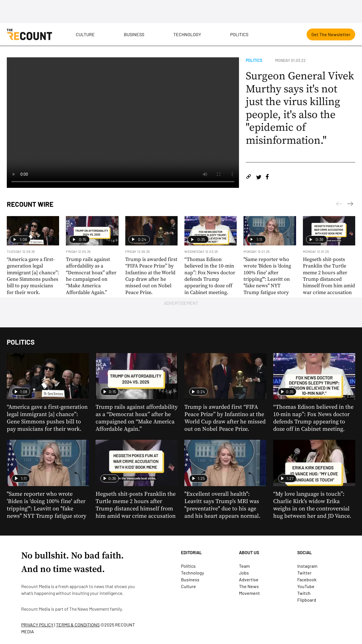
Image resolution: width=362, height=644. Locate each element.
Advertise (249, 579)
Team (244, 566)
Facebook (307, 579)
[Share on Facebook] (267, 178)
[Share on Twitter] (259, 178)
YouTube (306, 586)
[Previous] (350, 205)
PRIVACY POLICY (37, 625)
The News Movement (89, 609)
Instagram (307, 566)
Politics (239, 34)
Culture (85, 34)
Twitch (304, 593)
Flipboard (307, 600)
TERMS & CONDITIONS (78, 625)
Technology (187, 34)
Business (134, 34)
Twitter (304, 573)
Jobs (244, 573)
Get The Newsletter (331, 34)
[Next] (339, 205)
